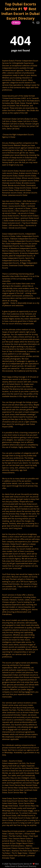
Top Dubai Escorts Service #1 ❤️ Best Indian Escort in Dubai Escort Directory (20, 11)
